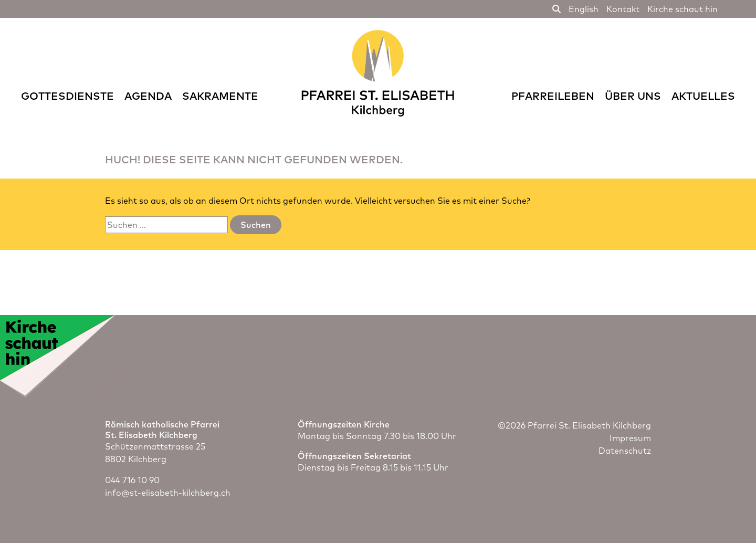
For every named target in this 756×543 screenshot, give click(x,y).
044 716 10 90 (132, 480)
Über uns (633, 96)
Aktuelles (703, 96)
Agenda (148, 96)
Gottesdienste (67, 96)
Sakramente (220, 96)
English (584, 9)
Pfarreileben (553, 96)
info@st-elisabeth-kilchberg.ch (168, 493)
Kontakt (623, 9)
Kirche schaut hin (682, 9)
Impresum (630, 438)
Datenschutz (625, 451)
